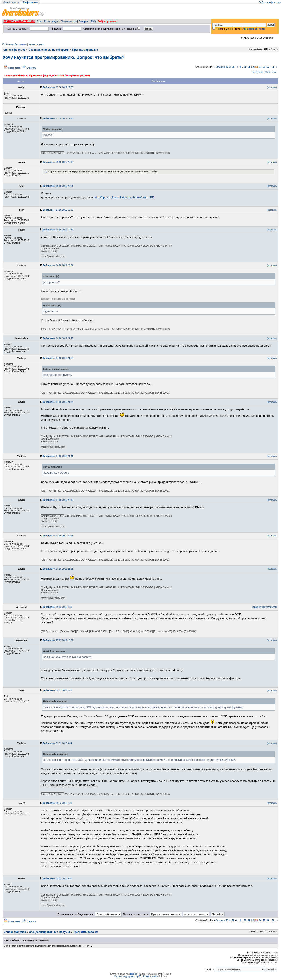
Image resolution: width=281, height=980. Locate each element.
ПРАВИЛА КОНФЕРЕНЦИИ (19, 21)
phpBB (133, 974)
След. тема (271, 72)
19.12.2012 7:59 (57, 607)
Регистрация (51, 21)
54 (260, 67)
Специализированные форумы (49, 50)
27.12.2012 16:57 (58, 640)
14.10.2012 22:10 (58, 500)
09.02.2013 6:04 (57, 743)
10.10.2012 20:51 (58, 186)
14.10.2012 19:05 (58, 210)
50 (245, 67)
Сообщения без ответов (14, 44)
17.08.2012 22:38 (58, 87)
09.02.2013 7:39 (57, 803)
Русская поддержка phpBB (128, 976)
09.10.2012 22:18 (58, 162)
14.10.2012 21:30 (58, 358)
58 (273, 67)
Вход (39, 21)
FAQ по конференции (270, 2)
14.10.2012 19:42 (58, 230)
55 (264, 67)
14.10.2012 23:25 (58, 569)
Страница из (225, 67)
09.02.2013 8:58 (57, 879)
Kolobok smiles (150, 976)
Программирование (85, 50)
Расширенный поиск (254, 29)
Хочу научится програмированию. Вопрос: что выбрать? (64, 57)
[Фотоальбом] (270, 607)
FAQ (94, 21)
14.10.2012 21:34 (58, 402)
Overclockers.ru (11, 2)
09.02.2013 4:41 (57, 690)
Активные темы (36, 44)
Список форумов (14, 50)
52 (253, 67)
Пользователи (69, 21)
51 (249, 67)
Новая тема (14, 68)
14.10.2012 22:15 (58, 536)
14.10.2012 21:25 (58, 338)
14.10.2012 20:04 (58, 265)
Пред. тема (258, 72)
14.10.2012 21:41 (58, 456)
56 (267, 67)
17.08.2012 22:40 (58, 118)
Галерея (83, 21)
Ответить (31, 68)
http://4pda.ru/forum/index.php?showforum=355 (124, 197)
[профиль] (272, 87)
